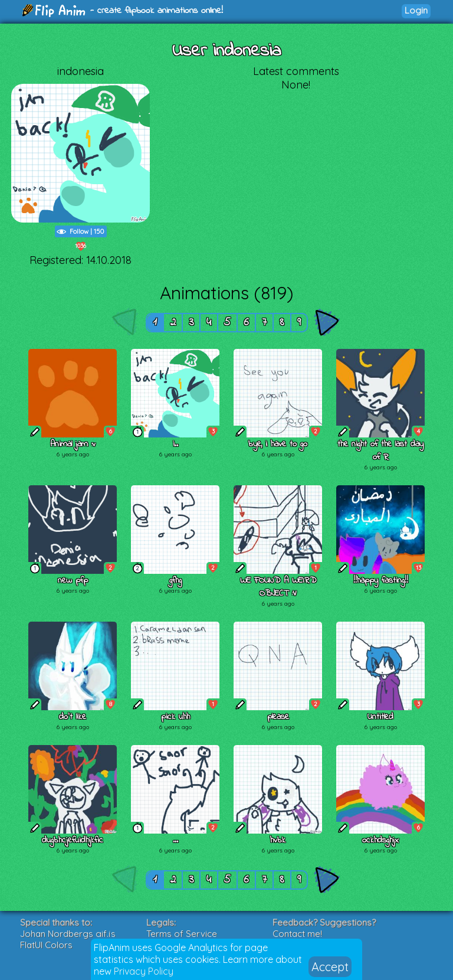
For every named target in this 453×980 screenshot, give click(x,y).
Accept (330, 967)
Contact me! (297, 934)
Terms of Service (182, 934)
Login (416, 10)
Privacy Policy (144, 971)
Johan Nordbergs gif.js (68, 934)
